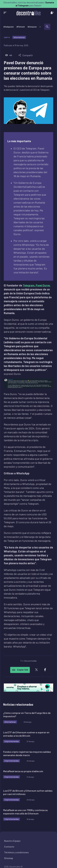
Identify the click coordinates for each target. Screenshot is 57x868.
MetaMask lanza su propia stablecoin (23, 771)
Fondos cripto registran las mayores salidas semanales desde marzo (27, 753)
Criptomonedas (12, 741)
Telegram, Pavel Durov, (37, 285)
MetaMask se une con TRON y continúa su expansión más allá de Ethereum (25, 812)
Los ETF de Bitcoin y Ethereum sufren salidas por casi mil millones (28, 792)
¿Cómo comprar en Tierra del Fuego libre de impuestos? (27, 715)
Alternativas (19, 37)
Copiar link (20, 670)
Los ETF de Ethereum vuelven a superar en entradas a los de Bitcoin (26, 734)
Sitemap (9, 858)
